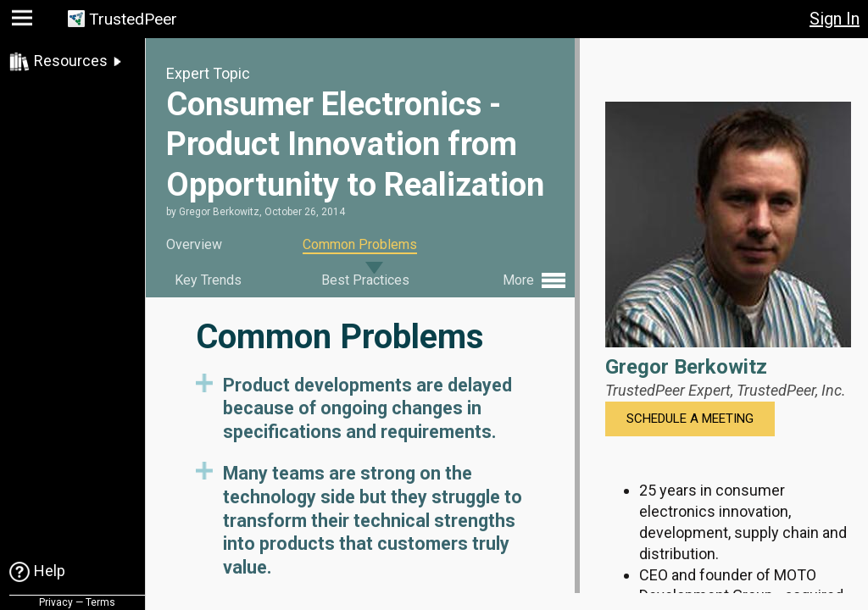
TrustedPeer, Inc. (791, 390)
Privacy (56, 602)
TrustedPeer (133, 19)
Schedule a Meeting (690, 419)
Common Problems (360, 244)
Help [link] (50, 571)
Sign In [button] (835, 19)
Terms (100, 602)
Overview (194, 244)
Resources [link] (71, 61)
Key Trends (208, 280)
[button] (24, 22)
